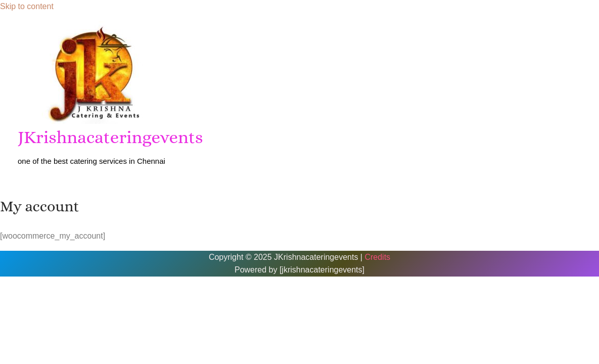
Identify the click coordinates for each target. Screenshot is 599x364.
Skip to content (27, 6)
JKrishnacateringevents (110, 137)
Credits (377, 257)
